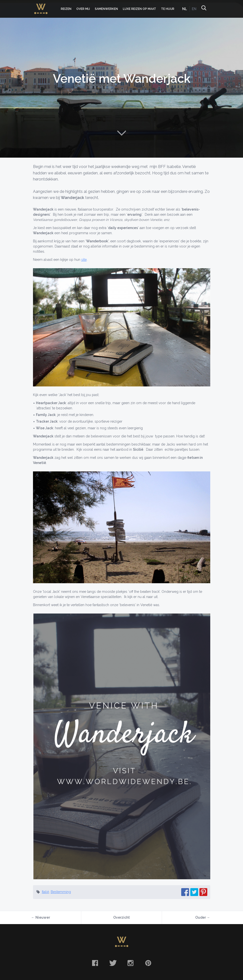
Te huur (168, 9)
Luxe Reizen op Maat (139, 9)
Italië (45, 892)
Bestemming (61, 892)
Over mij (83, 9)
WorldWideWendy (41, 6)
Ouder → (203, 917)
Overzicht (121, 917)
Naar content (122, 133)
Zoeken (204, 9)
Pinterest (148, 963)
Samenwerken (106, 9)
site (84, 260)
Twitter (113, 963)
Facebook (95, 963)
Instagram (130, 963)
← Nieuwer (41, 917)
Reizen (66, 9)
